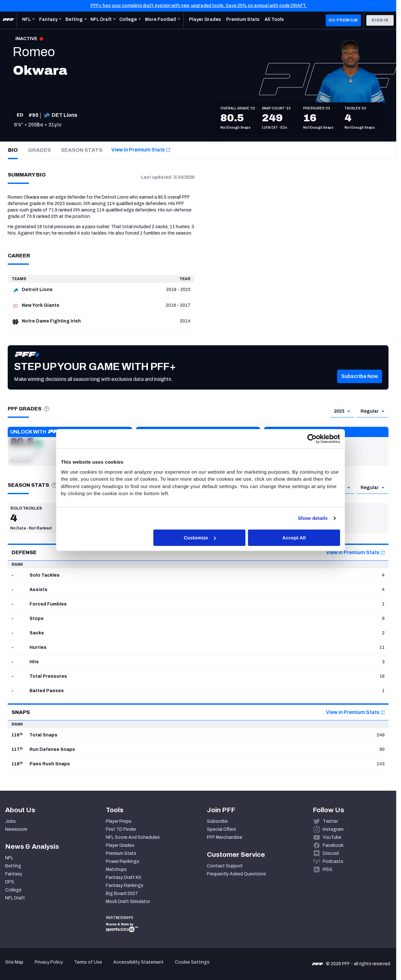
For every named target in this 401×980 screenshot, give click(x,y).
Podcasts (333, 861)
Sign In (380, 20)
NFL (9, 858)
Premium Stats (121, 853)
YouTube (332, 837)
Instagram (333, 829)
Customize (200, 538)
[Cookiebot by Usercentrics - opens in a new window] (312, 439)
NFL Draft (15, 898)
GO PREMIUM (343, 20)
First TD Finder (121, 829)
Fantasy (14, 874)
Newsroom (16, 829)
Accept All (294, 538)
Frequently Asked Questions (236, 874)
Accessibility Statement (138, 962)
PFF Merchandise (225, 837)
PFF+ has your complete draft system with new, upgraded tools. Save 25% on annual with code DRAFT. (199, 6)
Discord (331, 853)
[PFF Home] (8, 20)
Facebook (333, 845)
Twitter (330, 821)
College (13, 890)
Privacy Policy (49, 962)
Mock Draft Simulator (128, 902)
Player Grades (120, 845)
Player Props (119, 821)
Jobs (10, 821)
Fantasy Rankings (125, 885)
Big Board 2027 (122, 894)
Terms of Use (88, 962)
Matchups (116, 869)
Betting (13, 866)
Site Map (14, 962)
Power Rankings (123, 861)
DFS (10, 882)
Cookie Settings (192, 962)
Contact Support (225, 866)
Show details (313, 518)
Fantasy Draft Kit (124, 877)
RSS (328, 869)
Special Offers (222, 829)
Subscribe (217, 821)
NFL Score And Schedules (133, 837)
